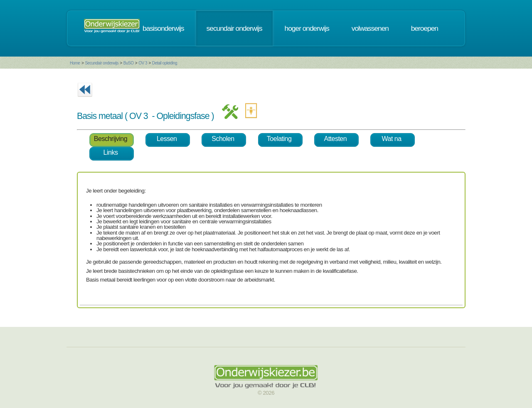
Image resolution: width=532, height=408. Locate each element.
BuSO (129, 63)
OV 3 (143, 63)
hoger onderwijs (307, 28)
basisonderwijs (163, 28)
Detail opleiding (165, 63)
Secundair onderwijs (102, 63)
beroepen (425, 28)
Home (75, 63)
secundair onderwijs (234, 28)
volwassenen (370, 28)
